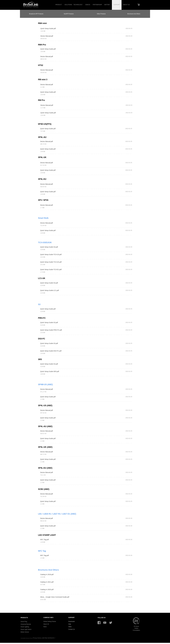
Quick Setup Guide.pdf (48, 29)
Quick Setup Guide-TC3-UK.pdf (51, 262)
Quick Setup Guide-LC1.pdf (49, 290)
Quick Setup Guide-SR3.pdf (50, 371)
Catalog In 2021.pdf (47, 582)
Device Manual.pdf (47, 36)
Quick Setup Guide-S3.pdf (49, 247)
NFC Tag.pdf (44, 540)
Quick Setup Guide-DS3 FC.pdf (51, 351)
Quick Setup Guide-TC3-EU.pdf (51, 270)
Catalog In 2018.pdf (47, 574)
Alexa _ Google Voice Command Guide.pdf (55, 597)
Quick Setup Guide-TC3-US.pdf (51, 254)
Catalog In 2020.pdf (47, 589)
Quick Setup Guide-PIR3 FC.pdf (51, 330)
